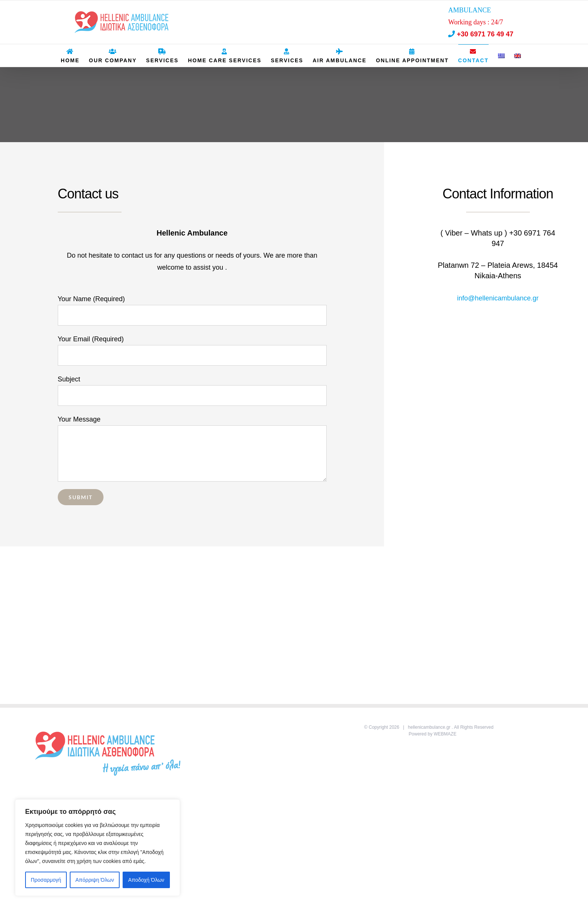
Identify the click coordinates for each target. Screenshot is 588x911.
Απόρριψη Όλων (95, 880)
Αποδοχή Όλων (146, 880)
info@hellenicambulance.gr (498, 298)
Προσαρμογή (46, 880)
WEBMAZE (445, 734)
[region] (97, 848)
